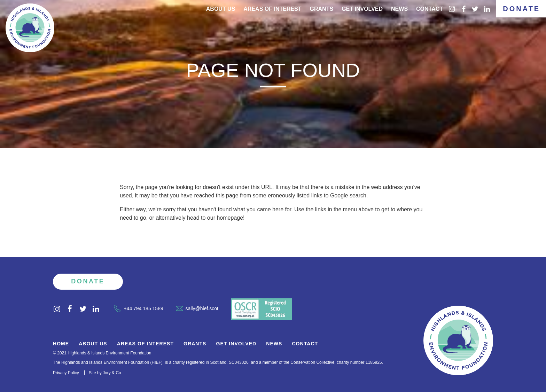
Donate (521, 9)
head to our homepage (215, 218)
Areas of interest (272, 9)
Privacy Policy (66, 373)
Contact (430, 9)
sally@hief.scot (197, 308)
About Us (221, 9)
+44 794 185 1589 (138, 308)
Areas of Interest (145, 344)
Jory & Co (112, 373)
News (399, 9)
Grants (322, 9)
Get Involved (362, 9)
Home (61, 344)
